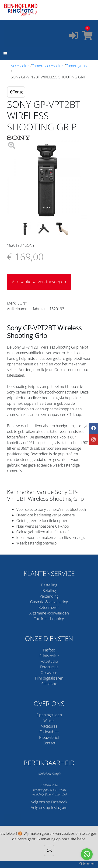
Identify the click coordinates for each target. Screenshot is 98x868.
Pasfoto (49, 650)
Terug (16, 92)
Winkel (49, 721)
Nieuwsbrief (49, 737)
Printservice (49, 656)
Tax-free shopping (49, 619)
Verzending (49, 596)
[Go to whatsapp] (87, 854)
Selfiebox (49, 684)
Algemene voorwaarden (49, 613)
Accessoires (21, 66)
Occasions (49, 673)
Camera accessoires (48, 66)
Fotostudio (49, 661)
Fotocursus (49, 667)
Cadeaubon (49, 732)
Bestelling (49, 585)
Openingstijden (49, 715)
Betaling (49, 591)
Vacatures (49, 726)
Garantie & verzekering (49, 602)
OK (49, 850)
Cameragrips (76, 66)
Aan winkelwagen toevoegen (39, 282)
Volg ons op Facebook (49, 802)
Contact (49, 743)
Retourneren (49, 607)
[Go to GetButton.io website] (87, 863)
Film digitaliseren (49, 678)
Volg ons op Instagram (49, 808)
